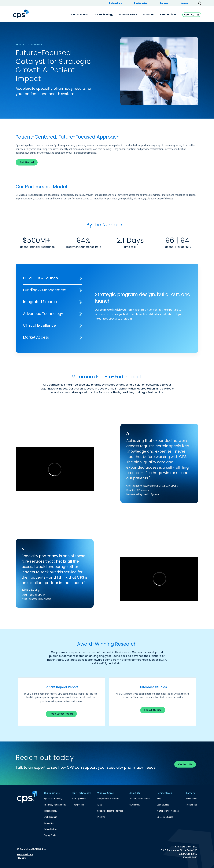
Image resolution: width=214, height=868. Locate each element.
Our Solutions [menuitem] (80, 15)
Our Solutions (52, 793)
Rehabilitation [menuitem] (50, 829)
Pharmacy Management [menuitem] (55, 805)
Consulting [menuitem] (49, 823)
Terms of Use (25, 855)
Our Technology (82, 793)
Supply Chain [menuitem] (50, 835)
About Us (135, 793)
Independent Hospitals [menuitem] (108, 799)
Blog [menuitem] (159, 799)
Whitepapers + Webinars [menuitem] (168, 811)
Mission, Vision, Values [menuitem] (140, 799)
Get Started (27, 162)
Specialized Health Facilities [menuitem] (110, 811)
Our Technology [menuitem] (103, 15)
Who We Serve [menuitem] (128, 15)
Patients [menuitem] (101, 817)
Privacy (21, 858)
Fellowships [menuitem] (115, 3)
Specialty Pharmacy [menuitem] (53, 799)
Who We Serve (106, 793)
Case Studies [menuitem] (163, 805)
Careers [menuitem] (164, 3)
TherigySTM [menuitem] (78, 805)
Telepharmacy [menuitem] (50, 811)
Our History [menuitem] (135, 805)
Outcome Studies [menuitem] (165, 817)
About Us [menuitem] (149, 15)
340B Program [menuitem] (50, 817)
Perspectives (164, 793)
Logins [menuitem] (184, 3)
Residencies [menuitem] (141, 3)
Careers (190, 793)
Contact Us (192, 15)
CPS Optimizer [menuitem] (79, 799)
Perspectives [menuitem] (168, 15)
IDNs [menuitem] (100, 805)
